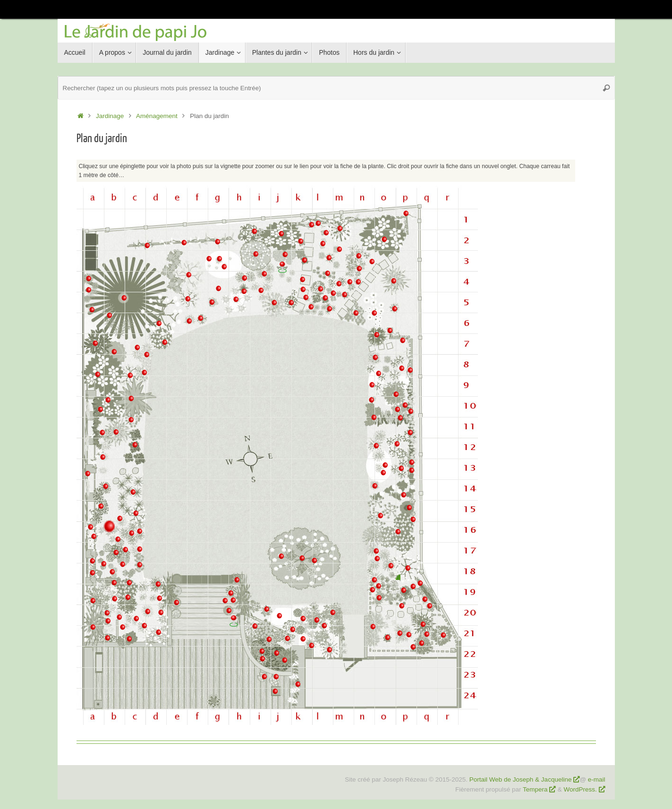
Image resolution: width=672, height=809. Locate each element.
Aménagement (157, 116)
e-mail (597, 779)
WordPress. (581, 789)
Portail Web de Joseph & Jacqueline (521, 779)
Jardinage (110, 116)
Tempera (535, 789)
